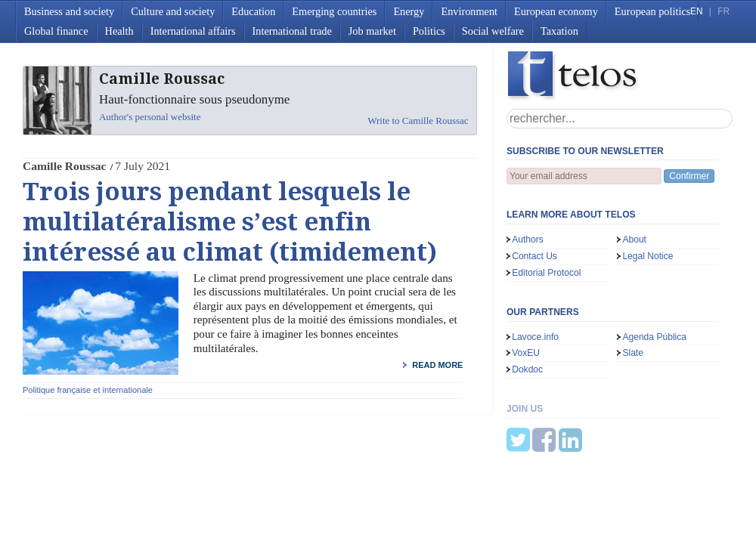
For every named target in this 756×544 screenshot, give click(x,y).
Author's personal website (150, 117)
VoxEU (526, 353)
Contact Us (534, 256)
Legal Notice (648, 256)
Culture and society (173, 11)
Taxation (559, 31)
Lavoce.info (535, 337)
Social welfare (493, 31)
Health (119, 31)
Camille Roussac (64, 166)
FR (723, 11)
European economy (556, 11)
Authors (528, 240)
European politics (652, 11)
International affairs (193, 31)
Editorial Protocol (546, 273)
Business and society (69, 11)
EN (696, 11)
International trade (292, 31)
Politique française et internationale (88, 390)
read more (437, 365)
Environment (469, 11)
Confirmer (689, 176)
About (634, 240)
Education (253, 11)
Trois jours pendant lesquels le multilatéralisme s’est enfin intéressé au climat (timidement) (230, 222)
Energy (409, 11)
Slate (633, 353)
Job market (372, 31)
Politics (429, 31)
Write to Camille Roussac (418, 121)
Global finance (56, 31)
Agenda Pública (654, 337)
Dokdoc (527, 369)
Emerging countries (334, 11)
